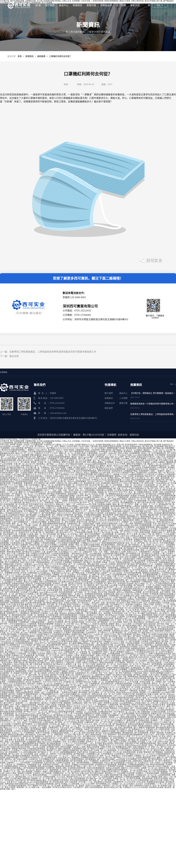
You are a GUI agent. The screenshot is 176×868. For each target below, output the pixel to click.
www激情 (125, 459)
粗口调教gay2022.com (49, 594)
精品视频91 (143, 597)
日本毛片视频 (72, 446)
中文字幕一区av (73, 624)
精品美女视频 (153, 515)
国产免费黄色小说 (133, 554)
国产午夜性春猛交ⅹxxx (65, 474)
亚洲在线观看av (91, 452)
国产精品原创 (38, 531)
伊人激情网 (157, 497)
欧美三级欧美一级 (93, 569)
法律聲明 (112, 435)
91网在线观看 (9, 715)
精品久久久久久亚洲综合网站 (56, 564)
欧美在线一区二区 (24, 629)
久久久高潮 (121, 687)
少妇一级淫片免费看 (102, 459)
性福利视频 (78, 539)
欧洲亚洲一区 (60, 624)
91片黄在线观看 (45, 515)
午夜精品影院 (147, 582)
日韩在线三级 (62, 483)
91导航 (99, 708)
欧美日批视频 (129, 775)
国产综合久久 (12, 539)
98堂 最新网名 (111, 513)
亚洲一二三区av (100, 699)
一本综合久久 (78, 594)
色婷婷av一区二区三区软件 (79, 671)
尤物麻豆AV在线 (119, 538)
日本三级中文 (42, 450)
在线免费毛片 (91, 633)
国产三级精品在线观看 (39, 648)
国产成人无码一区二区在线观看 (105, 518)
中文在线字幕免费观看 (133, 573)
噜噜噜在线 (94, 678)
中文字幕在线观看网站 (52, 518)
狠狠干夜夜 (82, 541)
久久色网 (54, 525)
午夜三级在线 (168, 459)
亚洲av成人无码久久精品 (125, 462)
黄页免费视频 (145, 531)
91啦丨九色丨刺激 (126, 524)
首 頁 (38, 5)
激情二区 (88, 496)
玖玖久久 (156, 608)
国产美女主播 (148, 446)
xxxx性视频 (120, 759)
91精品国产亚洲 (23, 554)
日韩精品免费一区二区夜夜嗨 (144, 590)
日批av (159, 459)
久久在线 (154, 529)
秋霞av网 (22, 782)
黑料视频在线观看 (36, 661)
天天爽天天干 (150, 536)
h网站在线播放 (66, 747)
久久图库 (171, 691)
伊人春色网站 (120, 534)
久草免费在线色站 (93, 573)
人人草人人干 (112, 455)
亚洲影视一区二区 (111, 557)
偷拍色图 (104, 624)
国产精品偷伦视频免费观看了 (39, 640)
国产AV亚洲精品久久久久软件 (25, 726)
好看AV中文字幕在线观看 (37, 459)
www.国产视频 (104, 473)
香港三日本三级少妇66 (38, 589)
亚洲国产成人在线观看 (85, 661)
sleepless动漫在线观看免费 (96, 464)
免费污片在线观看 (43, 733)
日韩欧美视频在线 (149, 546)
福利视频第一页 (67, 685)
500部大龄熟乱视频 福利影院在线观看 (24, 745)
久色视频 (80, 636)
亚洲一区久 (84, 448)
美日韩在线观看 (69, 659)
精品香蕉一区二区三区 (111, 508)
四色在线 (29, 583)
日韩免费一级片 (27, 601)
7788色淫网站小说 (162, 483)
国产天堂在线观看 (27, 538)
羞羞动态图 (83, 578)
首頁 (20, 56)
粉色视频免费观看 (66, 592)
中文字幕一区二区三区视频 (70, 525)
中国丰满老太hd (27, 466)
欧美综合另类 (157, 713)
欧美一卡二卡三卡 (151, 504)
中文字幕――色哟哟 (60, 501)
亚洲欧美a (164, 685)
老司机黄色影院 (131, 445)
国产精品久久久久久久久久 (35, 448)
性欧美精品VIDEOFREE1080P (148, 650)
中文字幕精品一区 (31, 511)
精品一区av (156, 670)
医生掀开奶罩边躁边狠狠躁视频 (130, 735)
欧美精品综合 (65, 701)
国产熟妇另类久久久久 (65, 532)
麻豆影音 (48, 529)
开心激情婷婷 (129, 527)
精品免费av (41, 464)
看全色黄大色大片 (55, 450)
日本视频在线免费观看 (60, 554)
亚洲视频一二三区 (42, 691)
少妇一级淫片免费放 (138, 459)
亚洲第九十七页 (9, 771)
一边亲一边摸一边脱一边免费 (63, 490)
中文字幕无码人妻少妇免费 (45, 483)
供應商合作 (106, 5)
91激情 (154, 462)
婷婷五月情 (149, 483)
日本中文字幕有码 (153, 724)
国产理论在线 (151, 494)
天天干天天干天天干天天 (118, 492)
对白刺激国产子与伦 (103, 503)
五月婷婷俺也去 (107, 754)
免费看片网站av (114, 478)
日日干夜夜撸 (46, 773)
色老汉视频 (160, 735)
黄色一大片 (170, 487)
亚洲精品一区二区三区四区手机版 (134, 771)
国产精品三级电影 (53, 520)
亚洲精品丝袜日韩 (71, 589)
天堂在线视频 (128, 561)
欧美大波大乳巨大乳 (25, 460)
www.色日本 (38, 564)
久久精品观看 (118, 638)
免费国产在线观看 (7, 678)
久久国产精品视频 (75, 668)
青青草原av (128, 452)
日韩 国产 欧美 (141, 698)
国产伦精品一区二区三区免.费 (127, 610)
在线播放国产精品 (131, 471)
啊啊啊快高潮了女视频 (116, 448)
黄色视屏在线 (16, 469)
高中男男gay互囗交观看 (115, 615)
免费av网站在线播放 (46, 766)
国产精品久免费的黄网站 (57, 494)
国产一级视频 (50, 661)
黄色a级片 (96, 603)
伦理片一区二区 (160, 726)
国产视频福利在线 (48, 539)
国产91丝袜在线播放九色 (70, 694)
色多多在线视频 (130, 640)
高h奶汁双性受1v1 (74, 604)
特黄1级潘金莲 (36, 455)
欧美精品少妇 (17, 655)
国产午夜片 (114, 648)
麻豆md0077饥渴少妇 (124, 594)
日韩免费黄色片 (145, 552)
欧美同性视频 (20, 742)
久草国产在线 (163, 538)
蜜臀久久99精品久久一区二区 (147, 520)
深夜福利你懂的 (147, 506)
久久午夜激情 (33, 717)
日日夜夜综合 (12, 488)
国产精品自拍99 (129, 661)
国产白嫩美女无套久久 (103, 474)
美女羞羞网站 (37, 698)
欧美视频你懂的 (79, 633)
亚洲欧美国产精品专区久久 (165, 446)
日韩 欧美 (94, 446)
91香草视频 (99, 457)
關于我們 (50, 5)
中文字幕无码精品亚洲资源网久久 (42, 452)
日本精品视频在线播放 (66, 496)
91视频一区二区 (163, 599)
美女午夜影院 (70, 522)
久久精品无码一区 (95, 657)
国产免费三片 (35, 513)
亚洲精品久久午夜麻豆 (14, 582)
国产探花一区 (29, 620)
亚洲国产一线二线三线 (102, 527)
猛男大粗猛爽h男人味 (13, 566)
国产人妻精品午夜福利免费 (63, 515)
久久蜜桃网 (86, 571)
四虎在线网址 (141, 599)
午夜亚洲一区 (10, 764)
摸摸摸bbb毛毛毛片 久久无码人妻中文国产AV (127, 494)
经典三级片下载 (120, 677)
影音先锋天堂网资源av (35, 476)
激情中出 (41, 457)
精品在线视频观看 (29, 705)
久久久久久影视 (110, 617)
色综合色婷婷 (118, 613)
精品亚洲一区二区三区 (137, 499)
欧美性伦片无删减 (102, 501)
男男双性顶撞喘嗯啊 (46, 624)
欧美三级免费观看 (125, 728)
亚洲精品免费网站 (96, 589)
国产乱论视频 (131, 457)
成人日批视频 (57, 562)
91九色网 (126, 480)
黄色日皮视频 (78, 513)
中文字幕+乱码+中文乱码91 (134, 510)
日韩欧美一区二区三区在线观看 (55, 627)
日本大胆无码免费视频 (165, 710)
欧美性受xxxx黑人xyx (123, 619)
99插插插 (159, 564)
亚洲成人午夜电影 (141, 594)
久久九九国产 (16, 575)
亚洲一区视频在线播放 (121, 525)
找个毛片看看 (105, 571)
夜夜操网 (150, 587)
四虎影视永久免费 (19, 666)
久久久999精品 (52, 555)
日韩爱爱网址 (33, 536)
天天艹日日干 (86, 518)
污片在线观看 (170, 534)
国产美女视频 (142, 515)
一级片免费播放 (91, 613)
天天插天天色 (14, 648)
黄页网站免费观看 (125, 487)
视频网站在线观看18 (167, 594)
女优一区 (4, 629)
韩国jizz (112, 706)
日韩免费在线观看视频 (65, 610)
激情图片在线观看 (25, 773)
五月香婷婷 (109, 606)
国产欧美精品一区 (66, 555)
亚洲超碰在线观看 (104, 525)
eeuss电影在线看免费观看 (143, 455)
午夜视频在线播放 (48, 543)
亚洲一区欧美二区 (42, 754)
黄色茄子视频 (159, 750)
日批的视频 (127, 589)
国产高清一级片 (55, 548)
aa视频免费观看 (53, 692)
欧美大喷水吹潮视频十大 (35, 606)
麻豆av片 (59, 473)
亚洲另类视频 (87, 582)
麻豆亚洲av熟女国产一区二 (109, 587)
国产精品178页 (40, 645)
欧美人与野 (112, 576)
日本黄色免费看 (100, 568)
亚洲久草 (147, 670)
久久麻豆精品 (91, 550)
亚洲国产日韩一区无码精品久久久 (60, 552)
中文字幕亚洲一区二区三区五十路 (137, 578)
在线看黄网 (5, 448)
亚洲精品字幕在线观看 (110, 536)
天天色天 (77, 706)
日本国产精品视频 (112, 481)
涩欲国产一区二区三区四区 (112, 573)
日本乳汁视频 (45, 478)
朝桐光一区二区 (26, 487)
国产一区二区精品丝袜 (16, 550)
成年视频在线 (31, 735)
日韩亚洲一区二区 (164, 503)
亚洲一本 (156, 786)
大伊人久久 (118, 696)
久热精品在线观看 (7, 692)
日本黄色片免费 (82, 485)
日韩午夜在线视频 (26, 627)
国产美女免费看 (112, 559)
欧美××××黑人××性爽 (69, 612)
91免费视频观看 (139, 619)
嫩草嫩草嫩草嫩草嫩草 (105, 476)
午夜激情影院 (157, 578)
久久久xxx (84, 506)
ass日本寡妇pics (44, 573)
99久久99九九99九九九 (89, 487)
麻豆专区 (12, 694)
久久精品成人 (48, 698)
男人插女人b (8, 501)
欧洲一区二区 (40, 466)
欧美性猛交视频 (130, 752)
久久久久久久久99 (35, 777)
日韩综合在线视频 (136, 738)
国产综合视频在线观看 (50, 678)
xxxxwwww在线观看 (34, 761)
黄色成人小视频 (148, 569)
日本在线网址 (124, 708)
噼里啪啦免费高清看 (8, 460)
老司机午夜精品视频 (110, 524)
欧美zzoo (161, 546)
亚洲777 (8, 508)
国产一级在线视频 (163, 590)
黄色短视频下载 (94, 536)
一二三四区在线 (54, 775)
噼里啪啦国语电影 (76, 499)
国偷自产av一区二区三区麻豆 (61, 691)
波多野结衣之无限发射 (39, 613)
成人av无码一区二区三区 (49, 597)
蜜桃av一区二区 (48, 485)
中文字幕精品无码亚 (78, 696)
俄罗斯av (8, 756)
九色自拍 (120, 706)
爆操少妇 (22, 492)
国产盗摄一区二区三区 (28, 596)
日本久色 (116, 503)
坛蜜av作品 (161, 457)
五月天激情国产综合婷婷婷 (134, 696)
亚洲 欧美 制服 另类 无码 (26, 457)
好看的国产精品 (153, 561)
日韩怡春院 (101, 559)
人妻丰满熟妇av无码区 (79, 554)
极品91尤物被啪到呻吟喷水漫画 (75, 719)
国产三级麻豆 (66, 708)
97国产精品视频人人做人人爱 (125, 597)
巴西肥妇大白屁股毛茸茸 (41, 554)
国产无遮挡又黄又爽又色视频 (19, 747)
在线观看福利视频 (119, 575)
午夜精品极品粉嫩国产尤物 (139, 764)
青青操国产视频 (53, 747)
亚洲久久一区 (17, 733)
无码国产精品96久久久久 (85, 445)
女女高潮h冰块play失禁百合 (69, 582)
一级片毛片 (97, 601)
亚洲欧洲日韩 (105, 761)
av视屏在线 (33, 759)
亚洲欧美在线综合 (30, 599)
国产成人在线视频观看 (131, 555)
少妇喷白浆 (45, 469)
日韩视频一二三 (13, 763)
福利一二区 (71, 504)
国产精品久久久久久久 (105, 467)
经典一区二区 (26, 738)
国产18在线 (136, 467)
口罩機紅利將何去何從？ (60, 56)
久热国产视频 (70, 601)
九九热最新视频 (37, 445)
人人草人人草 (12, 492)
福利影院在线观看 (107, 610)
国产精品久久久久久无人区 (124, 757)
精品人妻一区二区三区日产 (123, 504)
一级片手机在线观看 (154, 662)
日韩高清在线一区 (150, 761)
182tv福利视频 (15, 503)
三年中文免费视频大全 (138, 488)
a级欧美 (116, 474)
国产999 (104, 531)
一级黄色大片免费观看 (55, 622)
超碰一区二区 (42, 548)
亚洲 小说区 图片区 (42, 481)
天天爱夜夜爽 (19, 476)
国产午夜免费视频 (12, 592)
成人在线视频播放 (55, 492)
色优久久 (97, 532)
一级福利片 (31, 450)
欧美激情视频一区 (106, 678)
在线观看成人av (44, 731)
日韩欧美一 (95, 610)
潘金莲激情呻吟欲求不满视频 (31, 689)
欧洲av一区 (146, 453)
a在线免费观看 (108, 534)
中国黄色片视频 (141, 490)
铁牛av (91, 706)
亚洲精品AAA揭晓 (55, 619)
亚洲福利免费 (29, 655)
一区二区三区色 (27, 446)
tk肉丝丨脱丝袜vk (48, 471)
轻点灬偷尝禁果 (105, 613)
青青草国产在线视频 (126, 583)
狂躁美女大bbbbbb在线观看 (83, 764)
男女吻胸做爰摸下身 (129, 503)
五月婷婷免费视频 (84, 601)
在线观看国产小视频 (56, 459)
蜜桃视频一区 (22, 787)
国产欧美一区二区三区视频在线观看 (37, 575)
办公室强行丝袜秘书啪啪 (124, 490)
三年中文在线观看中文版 (122, 761)
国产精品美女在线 (155, 518)
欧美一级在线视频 (163, 478)
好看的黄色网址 (71, 459)
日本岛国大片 (96, 508)
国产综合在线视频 (105, 578)
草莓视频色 (28, 483)
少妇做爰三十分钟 (90, 604)
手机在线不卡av (18, 518)
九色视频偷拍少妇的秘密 (71, 606)
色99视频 (157, 445)
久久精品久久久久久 (123, 467)
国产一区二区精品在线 (139, 571)
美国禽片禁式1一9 (42, 460)
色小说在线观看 (127, 587)
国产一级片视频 (44, 568)
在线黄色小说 (98, 496)
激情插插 (19, 710)
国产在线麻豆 (27, 724)
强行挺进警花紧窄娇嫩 (84, 474)
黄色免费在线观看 (27, 650)
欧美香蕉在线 (141, 694)
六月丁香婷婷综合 (110, 735)
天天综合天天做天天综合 (15, 555)
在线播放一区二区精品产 (93, 539)
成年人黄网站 (60, 446)
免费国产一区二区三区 (24, 691)
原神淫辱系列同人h (120, 655)
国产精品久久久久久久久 (83, 724)
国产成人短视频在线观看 (75, 622)
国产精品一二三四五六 (56, 464)
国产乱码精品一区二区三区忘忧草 (77, 480)
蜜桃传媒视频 (146, 517)
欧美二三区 (37, 608)
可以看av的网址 (10, 654)
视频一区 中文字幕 (125, 620)
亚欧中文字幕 (114, 647)
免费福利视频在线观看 (156, 782)
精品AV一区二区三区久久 (162, 684)
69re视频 (106, 612)
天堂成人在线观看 (164, 576)
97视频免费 (32, 624)
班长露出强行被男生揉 (16, 467)
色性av (87, 473)
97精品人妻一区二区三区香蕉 (51, 536)
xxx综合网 (152, 459)
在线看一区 (103, 494)
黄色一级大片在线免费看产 (90, 534)
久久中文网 (25, 648)
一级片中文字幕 (93, 511)
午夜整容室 (94, 761)
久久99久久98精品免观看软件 (132, 474)
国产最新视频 (90, 596)
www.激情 (73, 508)
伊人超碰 (142, 633)
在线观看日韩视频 (70, 617)
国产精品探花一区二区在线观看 (136, 548)
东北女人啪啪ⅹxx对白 (144, 666)
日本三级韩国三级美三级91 (145, 481)
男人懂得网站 (170, 569)
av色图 (25, 750)
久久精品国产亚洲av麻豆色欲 (144, 624)
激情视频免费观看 (105, 488)
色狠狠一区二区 (119, 779)
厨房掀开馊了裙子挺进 (164, 480)
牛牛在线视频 (52, 466)
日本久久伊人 (144, 647)
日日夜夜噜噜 (150, 784)
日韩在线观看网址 (146, 445)
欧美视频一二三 (7, 497)
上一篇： (48, 352)
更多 (173, 384)
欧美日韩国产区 (9, 589)
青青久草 (120, 445)
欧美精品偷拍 (64, 466)
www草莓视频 (40, 494)
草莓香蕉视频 (133, 677)
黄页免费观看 (36, 729)
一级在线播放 (46, 787)
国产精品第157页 (137, 483)
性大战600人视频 (125, 455)
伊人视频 (68, 488)
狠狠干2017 (88, 634)
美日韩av (22, 459)
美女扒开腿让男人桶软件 (91, 771)
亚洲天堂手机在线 (168, 627)
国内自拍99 (121, 566)
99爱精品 (161, 462)
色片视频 (135, 525)
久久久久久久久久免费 (117, 464)
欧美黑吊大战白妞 (111, 703)
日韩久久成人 (107, 460)
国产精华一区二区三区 (16, 610)
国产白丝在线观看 (58, 467)
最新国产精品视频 (19, 749)
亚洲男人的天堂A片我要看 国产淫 (70, 557)
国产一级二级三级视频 (131, 612)
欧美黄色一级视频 (108, 717)
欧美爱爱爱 (49, 503)
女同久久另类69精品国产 (17, 640)
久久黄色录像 (74, 784)
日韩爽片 (56, 529)
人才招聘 (121, 5)
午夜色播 (22, 534)
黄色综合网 (133, 657)
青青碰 (64, 469)
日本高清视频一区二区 (153, 485)
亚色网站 (168, 589)
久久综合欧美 (19, 520)
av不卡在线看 (133, 682)
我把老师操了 (73, 494)
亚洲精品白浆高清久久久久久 (12, 478)
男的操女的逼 (81, 536)
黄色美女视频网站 (145, 726)
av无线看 (78, 715)
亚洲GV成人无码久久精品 (119, 453)
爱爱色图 (145, 508)
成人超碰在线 (45, 525)
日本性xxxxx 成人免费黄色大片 (137, 529)
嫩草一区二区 (17, 524)
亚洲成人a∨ (51, 538)
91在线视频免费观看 (160, 636)
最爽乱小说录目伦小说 (90, 756)
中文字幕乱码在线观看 (75, 464)
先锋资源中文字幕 (132, 743)
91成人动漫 (158, 452)
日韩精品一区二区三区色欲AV (64, 575)
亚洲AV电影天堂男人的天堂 (111, 626)
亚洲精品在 (46, 467)
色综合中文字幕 (152, 460)
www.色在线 (74, 503)
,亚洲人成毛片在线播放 (128, 557)
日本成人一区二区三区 (123, 606)
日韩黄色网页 (72, 524)
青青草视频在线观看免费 (22, 531)
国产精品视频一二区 (165, 481)
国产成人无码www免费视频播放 (73, 481)
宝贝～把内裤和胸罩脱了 (81, 763)
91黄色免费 (38, 664)
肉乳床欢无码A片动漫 (37, 750)
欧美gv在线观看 (93, 747)
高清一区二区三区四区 (59, 499)
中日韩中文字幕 (29, 566)
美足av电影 (109, 457)
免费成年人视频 (44, 705)
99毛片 (85, 706)
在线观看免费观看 (10, 580)
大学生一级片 (78, 488)
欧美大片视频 (47, 631)
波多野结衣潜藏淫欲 (76, 613)
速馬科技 (134, 435)
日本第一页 (163, 619)
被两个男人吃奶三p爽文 (131, 508)
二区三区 (71, 680)
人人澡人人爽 (75, 733)
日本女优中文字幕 (140, 685)
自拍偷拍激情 (102, 596)
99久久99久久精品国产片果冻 (123, 473)
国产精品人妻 (159, 448)
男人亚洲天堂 (101, 520)
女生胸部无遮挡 (66, 594)
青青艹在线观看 (43, 659)
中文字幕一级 (52, 604)
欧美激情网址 (94, 717)
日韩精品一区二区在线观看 (132, 522)
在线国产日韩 (147, 612)
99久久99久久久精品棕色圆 (138, 780)
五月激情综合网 (35, 722)
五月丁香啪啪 (33, 786)
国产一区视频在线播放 (24, 473)
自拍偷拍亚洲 (117, 471)
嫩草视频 (159, 643)
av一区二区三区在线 (50, 701)
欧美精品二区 (106, 680)
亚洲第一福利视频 (80, 638)
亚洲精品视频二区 (135, 575)
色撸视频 (16, 601)
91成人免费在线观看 (142, 532)
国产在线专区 (117, 510)
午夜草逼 (48, 476)
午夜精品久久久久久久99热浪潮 (135, 787)
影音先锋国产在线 (36, 504)
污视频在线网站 (102, 650)
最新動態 (41, 56)
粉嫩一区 (139, 504)
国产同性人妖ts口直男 (71, 518)
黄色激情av (39, 576)
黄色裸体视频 (131, 448)
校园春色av (17, 499)
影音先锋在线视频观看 (79, 780)
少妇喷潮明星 (84, 617)
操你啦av (45, 703)
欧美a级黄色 (40, 538)
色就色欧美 (171, 455)
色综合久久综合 (111, 634)
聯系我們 (109, 408)
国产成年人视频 (63, 531)
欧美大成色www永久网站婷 (152, 596)
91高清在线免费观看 (34, 603)
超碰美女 (158, 587)
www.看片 (103, 453)
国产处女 (75, 773)
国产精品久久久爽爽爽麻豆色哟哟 (24, 480)
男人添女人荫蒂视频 (53, 462)
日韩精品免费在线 (144, 492)
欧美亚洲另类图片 (88, 655)
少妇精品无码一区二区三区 (46, 620)
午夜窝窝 (158, 559)
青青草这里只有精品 (30, 510)
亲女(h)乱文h (50, 504)
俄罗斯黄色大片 (133, 517)
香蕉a (98, 655)
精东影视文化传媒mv (148, 638)
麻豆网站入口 (110, 773)
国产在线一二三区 (70, 726)
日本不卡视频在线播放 (112, 661)
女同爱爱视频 (38, 763)
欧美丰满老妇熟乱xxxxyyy (125, 515)
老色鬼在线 (159, 569)
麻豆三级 (153, 708)
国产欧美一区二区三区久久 (148, 543)
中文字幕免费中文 (32, 501)
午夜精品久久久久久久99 (91, 543)
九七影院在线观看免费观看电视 (58, 457)
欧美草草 (69, 766)
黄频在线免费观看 (31, 478)
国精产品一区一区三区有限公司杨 (72, 453)
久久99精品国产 (69, 745)
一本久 (91, 743)
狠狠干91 (125, 768)
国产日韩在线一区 (136, 545)
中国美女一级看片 (41, 771)
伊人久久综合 (92, 631)
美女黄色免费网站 (64, 471)
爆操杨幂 (170, 462)
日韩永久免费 (149, 604)
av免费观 (67, 647)
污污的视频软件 (90, 698)
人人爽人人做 (60, 578)
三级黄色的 (28, 564)
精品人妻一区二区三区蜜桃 (16, 546)
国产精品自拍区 (13, 585)
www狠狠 (16, 446)
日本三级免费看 (17, 448)
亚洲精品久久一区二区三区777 (105, 497)
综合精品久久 (5, 750)
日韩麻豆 (66, 566)
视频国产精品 (45, 511)
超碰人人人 (171, 471)
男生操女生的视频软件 (68, 687)
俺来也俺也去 (139, 622)
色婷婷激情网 (26, 585)
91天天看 (41, 566)
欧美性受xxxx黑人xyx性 (32, 499)
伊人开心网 (118, 752)
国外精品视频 (21, 777)
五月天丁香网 (27, 506)
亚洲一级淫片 (48, 578)
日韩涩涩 (79, 473)
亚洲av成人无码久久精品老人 (13, 525)
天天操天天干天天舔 (49, 612)
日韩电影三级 (86, 654)
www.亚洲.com (64, 757)
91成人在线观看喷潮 (144, 722)
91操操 (69, 467)
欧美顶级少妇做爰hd (134, 604)
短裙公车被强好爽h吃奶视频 (160, 654)
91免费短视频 (108, 554)
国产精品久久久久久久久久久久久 (27, 685)
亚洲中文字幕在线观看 (61, 561)
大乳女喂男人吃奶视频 (36, 654)
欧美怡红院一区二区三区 (106, 664)
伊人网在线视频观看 (75, 517)
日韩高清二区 (93, 599)
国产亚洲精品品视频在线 (166, 536)
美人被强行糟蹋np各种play (80, 643)
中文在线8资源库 (50, 608)
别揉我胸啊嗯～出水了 (139, 466)
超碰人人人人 (67, 724)
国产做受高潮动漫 (54, 743)
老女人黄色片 (167, 736)
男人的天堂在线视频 (9, 459)
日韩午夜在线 (100, 770)
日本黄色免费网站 (77, 759)
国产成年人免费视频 (20, 545)
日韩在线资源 (35, 545)
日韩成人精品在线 (59, 680)
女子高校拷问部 (52, 615)
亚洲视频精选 (24, 587)
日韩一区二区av (130, 613)
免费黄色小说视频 (108, 608)
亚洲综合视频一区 (71, 590)
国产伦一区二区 (46, 587)
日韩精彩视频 (9, 564)
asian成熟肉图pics (129, 654)
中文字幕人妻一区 (33, 467)
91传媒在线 (58, 631)
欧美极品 (119, 777)
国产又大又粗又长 (139, 478)
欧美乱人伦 (74, 460)
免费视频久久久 (61, 503)
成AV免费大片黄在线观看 (122, 675)
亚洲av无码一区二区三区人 (59, 756)
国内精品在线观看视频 (21, 756)
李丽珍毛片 (168, 518)
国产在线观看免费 (146, 566)
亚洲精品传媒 (59, 601)
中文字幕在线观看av (71, 506)
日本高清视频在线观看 (31, 469)
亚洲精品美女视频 (105, 712)
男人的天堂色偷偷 (88, 559)
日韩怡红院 (138, 487)
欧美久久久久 (101, 529)
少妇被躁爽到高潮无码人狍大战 (19, 682)
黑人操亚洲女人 (84, 603)
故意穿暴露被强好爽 (68, 752)
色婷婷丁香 (89, 729)
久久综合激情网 (40, 604)
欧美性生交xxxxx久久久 (113, 539)
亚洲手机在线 (144, 657)
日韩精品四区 (118, 527)
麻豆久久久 (162, 626)
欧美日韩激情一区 (94, 541)
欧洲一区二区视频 (134, 687)
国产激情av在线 (78, 573)
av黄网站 (136, 506)
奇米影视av (138, 541)
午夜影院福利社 (11, 701)
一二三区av (121, 627)
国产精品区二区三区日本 (123, 450)
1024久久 (157, 722)
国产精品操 (84, 678)
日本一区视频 (128, 476)
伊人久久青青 (132, 534)
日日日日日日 (89, 476)
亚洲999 (165, 575)
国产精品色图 (79, 754)
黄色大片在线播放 (69, 520)
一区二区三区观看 (38, 747)
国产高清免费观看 (155, 499)
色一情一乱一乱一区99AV (78, 608)
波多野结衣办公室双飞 (121, 631)
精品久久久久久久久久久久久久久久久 (118, 541)
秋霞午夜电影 (106, 450)
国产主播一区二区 (86, 459)
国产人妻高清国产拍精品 (118, 499)
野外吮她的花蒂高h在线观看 (110, 446)
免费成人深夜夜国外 (90, 662)
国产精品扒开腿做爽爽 (154, 589)
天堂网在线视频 (60, 569)
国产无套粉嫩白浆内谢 (45, 647)
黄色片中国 (161, 715)
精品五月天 (116, 546)
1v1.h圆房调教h (57, 657)
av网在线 (80, 504)
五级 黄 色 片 (12, 782)
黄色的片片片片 (42, 770)
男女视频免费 (108, 515)
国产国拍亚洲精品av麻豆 (53, 603)
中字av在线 (63, 654)
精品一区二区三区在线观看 (46, 534)
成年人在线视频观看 (60, 497)
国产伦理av (37, 738)
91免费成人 (17, 750)
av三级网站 (160, 474)
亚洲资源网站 (50, 531)
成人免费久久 (158, 534)
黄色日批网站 (62, 668)
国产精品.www (87, 612)
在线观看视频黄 (146, 525)
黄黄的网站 (67, 629)
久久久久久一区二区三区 (37, 666)
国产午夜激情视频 (77, 452)
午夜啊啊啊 (171, 715)
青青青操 (151, 599)
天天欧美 (145, 641)
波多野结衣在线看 (128, 710)
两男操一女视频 (37, 462)
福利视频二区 (66, 729)
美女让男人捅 (150, 689)
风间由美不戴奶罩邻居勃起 (165, 513)
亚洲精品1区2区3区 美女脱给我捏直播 (107, 480)
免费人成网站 (9, 706)
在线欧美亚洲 (63, 508)
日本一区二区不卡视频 (87, 664)
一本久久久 (157, 511)
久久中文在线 (69, 473)
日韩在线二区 (106, 638)
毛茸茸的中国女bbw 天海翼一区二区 (90, 682)
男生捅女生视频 (80, 467)
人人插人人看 (38, 487)
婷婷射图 (112, 592)
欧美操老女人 (155, 469)
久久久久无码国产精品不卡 (88, 626)
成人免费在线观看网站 (62, 510)
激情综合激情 (132, 721)
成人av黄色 (120, 457)
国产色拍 (161, 624)
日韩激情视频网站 (165, 494)
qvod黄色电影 (152, 510)
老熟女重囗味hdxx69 (21, 508)
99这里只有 (161, 680)
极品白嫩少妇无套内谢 (96, 455)
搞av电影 (24, 728)
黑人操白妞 (25, 462)
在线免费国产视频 (79, 749)
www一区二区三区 (57, 710)
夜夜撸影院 (25, 613)
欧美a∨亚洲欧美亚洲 (157, 745)
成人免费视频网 (110, 750)
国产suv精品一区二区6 (144, 583)
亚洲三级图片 (123, 513)
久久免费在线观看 (125, 685)
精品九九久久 (81, 511)
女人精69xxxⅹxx (105, 633)
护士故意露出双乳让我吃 (30, 471)
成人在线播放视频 (95, 652)
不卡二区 (38, 627)
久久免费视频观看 (148, 680)
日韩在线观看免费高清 (68, 478)
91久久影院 (127, 624)
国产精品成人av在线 (34, 518)
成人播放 (141, 613)
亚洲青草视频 (132, 566)
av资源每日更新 (125, 518)
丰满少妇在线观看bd (32, 485)
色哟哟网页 (78, 562)
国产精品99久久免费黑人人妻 (34, 552)
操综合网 (74, 587)
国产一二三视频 (112, 666)
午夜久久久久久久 (12, 650)
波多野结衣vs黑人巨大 (73, 736)
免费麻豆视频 (157, 532)
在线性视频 (31, 659)
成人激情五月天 (110, 583)
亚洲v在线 (11, 657)
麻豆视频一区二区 (160, 552)
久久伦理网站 (96, 517)
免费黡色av (49, 689)
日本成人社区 (70, 661)
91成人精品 (17, 474)
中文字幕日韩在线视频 (55, 636)
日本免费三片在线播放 (29, 592)
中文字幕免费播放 (167, 543)
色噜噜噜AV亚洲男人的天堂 (16, 573)
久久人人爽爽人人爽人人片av (41, 569)
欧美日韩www (150, 522)
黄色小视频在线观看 (64, 539)
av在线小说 (55, 481)
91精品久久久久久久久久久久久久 (103, 685)
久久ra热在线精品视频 (28, 752)
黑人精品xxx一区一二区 (44, 446)
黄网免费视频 (22, 589)
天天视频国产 (72, 568)
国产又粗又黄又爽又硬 (147, 503)
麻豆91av (120, 592)
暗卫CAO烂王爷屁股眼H (10, 527)
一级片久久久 (152, 619)
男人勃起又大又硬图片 (96, 749)
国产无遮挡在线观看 (15, 511)
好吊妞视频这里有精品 (61, 634)
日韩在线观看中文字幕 (104, 645)
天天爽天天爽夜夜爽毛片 (82, 647)
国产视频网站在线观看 (9, 612)
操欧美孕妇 (40, 736)
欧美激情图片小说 (133, 701)
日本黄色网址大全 (17, 543)
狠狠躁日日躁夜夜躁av (143, 452)
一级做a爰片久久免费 (117, 552)
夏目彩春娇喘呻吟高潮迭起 (121, 506)
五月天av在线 (91, 622)
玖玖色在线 (19, 497)
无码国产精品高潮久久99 (106, 445)
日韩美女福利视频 (19, 578)
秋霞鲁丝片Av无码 (127, 666)
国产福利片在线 (44, 662)
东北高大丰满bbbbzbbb (132, 446)
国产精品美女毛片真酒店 (44, 473)
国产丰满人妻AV (45, 497)
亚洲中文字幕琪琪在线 (86, 520)
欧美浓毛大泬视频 (142, 719)
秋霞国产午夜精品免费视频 (27, 694)
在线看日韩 (51, 768)
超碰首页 (60, 661)
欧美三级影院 (86, 721)
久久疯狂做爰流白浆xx (54, 487)
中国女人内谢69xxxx (48, 508)
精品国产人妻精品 (33, 543)
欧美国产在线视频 (56, 488)
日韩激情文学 (118, 782)
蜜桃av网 (8, 606)
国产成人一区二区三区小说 (157, 696)
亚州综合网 (31, 488)
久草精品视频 (116, 612)
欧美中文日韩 (82, 522)
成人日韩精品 (51, 496)
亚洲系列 (87, 701)
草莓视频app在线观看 (143, 524)
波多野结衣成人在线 (92, 483)
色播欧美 (55, 731)
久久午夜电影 (51, 550)
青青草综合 (73, 501)
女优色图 (62, 604)
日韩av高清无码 (155, 490)
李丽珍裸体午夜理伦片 (59, 460)
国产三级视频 (170, 640)
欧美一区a (79, 490)
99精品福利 (11, 490)
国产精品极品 (31, 662)
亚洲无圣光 (72, 666)
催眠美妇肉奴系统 (67, 731)
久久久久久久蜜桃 (16, 485)
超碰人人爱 (114, 673)
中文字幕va (106, 655)
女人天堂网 (12, 561)
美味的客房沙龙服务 (103, 675)
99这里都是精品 (46, 510)
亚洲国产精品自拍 (110, 708)
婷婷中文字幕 (50, 699)
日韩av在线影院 (31, 497)
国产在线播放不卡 (118, 721)
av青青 (130, 460)
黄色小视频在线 (150, 626)
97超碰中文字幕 (56, 703)
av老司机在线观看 (145, 640)
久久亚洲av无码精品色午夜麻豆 (13, 515)
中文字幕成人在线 (166, 460)
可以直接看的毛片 (138, 562)
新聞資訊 (77, 5)
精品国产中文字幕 (58, 675)
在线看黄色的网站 (149, 467)
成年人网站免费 (71, 782)
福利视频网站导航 (17, 603)
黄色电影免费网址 (46, 629)
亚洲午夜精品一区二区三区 (76, 546)
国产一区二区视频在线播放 (38, 546)
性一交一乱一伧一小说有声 (163, 517)
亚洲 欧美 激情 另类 (55, 590)
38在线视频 (140, 527)
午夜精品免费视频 (21, 668)
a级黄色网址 (137, 761)
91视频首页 (16, 724)
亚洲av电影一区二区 (45, 735)
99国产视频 (96, 671)
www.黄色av (102, 499)
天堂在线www (50, 557)
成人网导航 (96, 580)
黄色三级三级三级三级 (153, 541)
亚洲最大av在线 (96, 752)
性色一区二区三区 (29, 571)
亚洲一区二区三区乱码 (134, 485)
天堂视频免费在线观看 (131, 550)
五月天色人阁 (159, 640)
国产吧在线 (13, 587)
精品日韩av (83, 478)
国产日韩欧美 (78, 729)
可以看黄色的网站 (95, 546)
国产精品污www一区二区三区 (36, 712)
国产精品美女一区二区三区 (23, 494)
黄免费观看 (150, 527)
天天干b (73, 466)
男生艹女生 (103, 673)
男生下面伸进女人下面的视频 (63, 662)
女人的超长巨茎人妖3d (124, 678)
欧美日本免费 (5, 524)
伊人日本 (152, 771)
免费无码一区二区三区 (136, 662)
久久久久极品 (68, 445)
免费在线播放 (120, 554)
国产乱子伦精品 (61, 784)
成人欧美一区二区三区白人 (122, 532)
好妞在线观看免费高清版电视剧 (100, 696)
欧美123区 (70, 675)
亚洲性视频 (153, 473)
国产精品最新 (32, 515)
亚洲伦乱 (19, 564)
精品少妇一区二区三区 (24, 453)
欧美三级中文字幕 (27, 562)
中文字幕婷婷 (160, 455)
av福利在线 (35, 508)
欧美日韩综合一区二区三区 (14, 687)
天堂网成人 (107, 786)
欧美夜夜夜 (41, 719)
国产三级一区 (168, 485)
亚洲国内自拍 (142, 473)
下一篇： (9, 356)
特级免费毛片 (12, 670)
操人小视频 (14, 689)
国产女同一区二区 (87, 503)
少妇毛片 (22, 488)
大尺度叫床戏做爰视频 (157, 717)
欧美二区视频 (131, 576)
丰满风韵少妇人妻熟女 (53, 445)
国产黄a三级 (13, 638)
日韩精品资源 (123, 497)
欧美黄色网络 (5, 518)
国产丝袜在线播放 (35, 578)
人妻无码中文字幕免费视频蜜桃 (13, 450)
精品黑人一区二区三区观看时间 (160, 464)
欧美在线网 (119, 743)
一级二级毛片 (134, 655)
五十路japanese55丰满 (35, 550)
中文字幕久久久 (119, 460)
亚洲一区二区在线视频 (88, 587)
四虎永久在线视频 (143, 462)
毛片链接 (141, 742)
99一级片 (151, 478)
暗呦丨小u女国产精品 (149, 550)
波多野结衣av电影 (58, 568)
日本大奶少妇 (140, 587)
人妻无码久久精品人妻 (72, 492)
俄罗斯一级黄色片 (73, 571)
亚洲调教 (95, 571)
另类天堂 (23, 766)
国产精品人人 (86, 624)
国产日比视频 (72, 578)
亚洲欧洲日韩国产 (7, 473)
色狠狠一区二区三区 (45, 684)
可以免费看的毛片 (13, 645)
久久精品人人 (83, 710)
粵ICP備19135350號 (93, 435)
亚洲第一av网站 (32, 525)
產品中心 (64, 5)
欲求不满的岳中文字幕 (116, 582)
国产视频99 (126, 478)
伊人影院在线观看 (33, 740)
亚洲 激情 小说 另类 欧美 (15, 740)
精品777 (55, 478)
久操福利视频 (148, 559)
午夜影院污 (163, 529)
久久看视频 (89, 501)
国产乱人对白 (77, 701)
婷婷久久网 (41, 590)
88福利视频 (169, 749)
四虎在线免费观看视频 (68, 615)
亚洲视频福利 (52, 541)
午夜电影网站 (24, 634)
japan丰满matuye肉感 (9, 487)
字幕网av (53, 571)
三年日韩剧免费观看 (168, 496)
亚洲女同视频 (139, 460)
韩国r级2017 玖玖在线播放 (122, 756)
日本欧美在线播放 (104, 504)
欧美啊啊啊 (169, 448)
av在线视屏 (95, 450)
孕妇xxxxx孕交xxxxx (95, 481)
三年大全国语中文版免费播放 (68, 543)
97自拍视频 (63, 545)
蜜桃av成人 (61, 504)
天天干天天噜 (50, 610)
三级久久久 (82, 466)
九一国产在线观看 (133, 641)
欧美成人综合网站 (132, 531)
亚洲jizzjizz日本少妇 (36, 496)
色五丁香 (96, 460)
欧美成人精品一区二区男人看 (147, 703)
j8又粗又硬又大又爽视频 (94, 513)
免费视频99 (47, 638)
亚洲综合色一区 (61, 698)
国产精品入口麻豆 (140, 634)
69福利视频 (32, 573)
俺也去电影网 (129, 520)
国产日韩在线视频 (28, 517)
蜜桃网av (118, 476)
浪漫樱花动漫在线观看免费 (74, 631)
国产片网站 (131, 715)
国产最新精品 (86, 648)
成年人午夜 (11, 554)
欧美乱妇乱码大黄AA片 (146, 457)
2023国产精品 (120, 645)
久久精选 (157, 557)
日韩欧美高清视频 (38, 622)
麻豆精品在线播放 (80, 657)
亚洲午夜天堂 (49, 763)
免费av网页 (55, 469)
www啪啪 (136, 569)
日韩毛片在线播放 (12, 617)
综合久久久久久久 (14, 455)
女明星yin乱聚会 (137, 536)
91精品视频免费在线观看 (100, 506)
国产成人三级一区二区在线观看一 (111, 485)
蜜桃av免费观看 (105, 599)
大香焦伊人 (62, 608)
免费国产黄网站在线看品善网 (63, 511)
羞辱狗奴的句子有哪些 (120, 571)
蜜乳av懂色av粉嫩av (95, 462)
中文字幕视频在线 (159, 453)
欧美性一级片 (40, 692)
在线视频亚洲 (170, 492)
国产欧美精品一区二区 (43, 601)
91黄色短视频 (92, 453)
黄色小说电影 (142, 715)
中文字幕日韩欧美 (65, 754)
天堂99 (162, 487)
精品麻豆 (63, 613)
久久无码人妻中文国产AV (74, 735)
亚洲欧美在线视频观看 (94, 594)
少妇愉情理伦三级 (44, 517)
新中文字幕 (103, 592)
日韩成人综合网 (169, 497)
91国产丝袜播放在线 (20, 522)
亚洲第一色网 (158, 492)
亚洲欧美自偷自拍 (7, 481)
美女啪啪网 (83, 692)
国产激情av (62, 534)
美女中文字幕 (81, 462)
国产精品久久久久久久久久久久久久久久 (63, 448)
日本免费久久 (142, 654)
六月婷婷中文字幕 (89, 525)
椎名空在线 (19, 501)
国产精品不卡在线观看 (92, 562)
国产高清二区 (45, 501)
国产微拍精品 (125, 705)
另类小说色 (5, 445)
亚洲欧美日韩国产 (83, 580)
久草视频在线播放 (12, 471)
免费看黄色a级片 (82, 610)
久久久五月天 (166, 622)
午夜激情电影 (17, 483)
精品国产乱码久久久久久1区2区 (35, 619)
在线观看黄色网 (63, 759)
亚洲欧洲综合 (166, 555)
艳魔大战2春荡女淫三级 (35, 555)
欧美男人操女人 (11, 568)
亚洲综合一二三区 (162, 604)
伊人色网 (22, 539)
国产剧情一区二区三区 (101, 721)
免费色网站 (9, 784)
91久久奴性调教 (61, 585)
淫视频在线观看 (49, 777)
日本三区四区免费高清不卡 (85, 538)
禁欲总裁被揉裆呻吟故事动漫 (143, 480)
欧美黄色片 (37, 682)
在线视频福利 (90, 490)
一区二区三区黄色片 (98, 448)
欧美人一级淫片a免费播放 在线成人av (141, 538)
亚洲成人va (108, 677)
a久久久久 (4, 503)
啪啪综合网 (131, 650)
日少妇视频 (23, 452)
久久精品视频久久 (71, 487)
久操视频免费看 (153, 617)
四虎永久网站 (82, 576)
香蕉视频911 (8, 664)
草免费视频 (171, 457)
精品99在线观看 (126, 481)
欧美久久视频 (26, 617)
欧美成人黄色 (62, 768)
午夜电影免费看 (140, 501)
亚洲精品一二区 (25, 670)
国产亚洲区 (106, 532)
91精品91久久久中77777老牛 (46, 453)
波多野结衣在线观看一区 (65, 485)
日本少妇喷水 (154, 675)
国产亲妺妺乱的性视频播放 (34, 768)
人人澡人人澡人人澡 (55, 480)
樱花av (65, 645)
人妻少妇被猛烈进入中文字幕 (109, 550)
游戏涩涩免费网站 (24, 490)
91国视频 (42, 480)
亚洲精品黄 (154, 594)
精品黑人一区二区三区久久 (154, 450)
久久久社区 (61, 777)
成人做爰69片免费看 (125, 731)
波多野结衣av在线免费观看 (141, 497)
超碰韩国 (94, 473)
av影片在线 (125, 536)
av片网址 (17, 731)
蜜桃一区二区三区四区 (163, 568)
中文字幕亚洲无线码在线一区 (146, 652)
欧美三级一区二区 (111, 689)
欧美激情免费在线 (115, 520)
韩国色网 (72, 596)
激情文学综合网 (68, 462)
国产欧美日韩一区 (14, 506)
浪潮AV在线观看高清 (136, 724)
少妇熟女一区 (163, 708)
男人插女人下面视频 (43, 680)
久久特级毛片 (145, 664)
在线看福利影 (135, 453)
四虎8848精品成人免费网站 (72, 529)
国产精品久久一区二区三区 (48, 752)
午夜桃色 (71, 469)
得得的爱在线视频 (14, 552)
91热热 (149, 608)
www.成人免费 (90, 504)
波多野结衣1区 (161, 506)
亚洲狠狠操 (109, 462)
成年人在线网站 (67, 655)
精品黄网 (26, 455)
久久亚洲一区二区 (17, 761)
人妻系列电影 (84, 508)
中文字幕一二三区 (86, 782)
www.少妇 (83, 620)
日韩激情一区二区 (19, 659)
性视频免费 (103, 452)
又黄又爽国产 (5, 494)
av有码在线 (5, 596)
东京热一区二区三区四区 (35, 520)
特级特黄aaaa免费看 (105, 490)
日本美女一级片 (62, 452)
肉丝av (164, 650)
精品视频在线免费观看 (24, 576)
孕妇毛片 (66, 587)
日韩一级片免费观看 (25, 771)
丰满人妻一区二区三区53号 (25, 464)
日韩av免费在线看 (55, 589)
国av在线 (93, 485)
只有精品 (170, 525)
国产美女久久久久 (105, 597)
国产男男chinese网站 (158, 571)
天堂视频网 (90, 636)
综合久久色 (111, 566)
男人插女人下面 (145, 534)
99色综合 (52, 673)
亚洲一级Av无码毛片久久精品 (164, 524)
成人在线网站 (147, 701)
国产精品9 (79, 515)
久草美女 (82, 615)
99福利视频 (162, 467)
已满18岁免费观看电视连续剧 (162, 629)
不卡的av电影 (152, 562)
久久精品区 (138, 450)
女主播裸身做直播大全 (152, 575)
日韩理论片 (40, 636)
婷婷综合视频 (94, 638)
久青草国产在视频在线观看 (30, 612)
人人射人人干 (68, 743)
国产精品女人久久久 (107, 687)
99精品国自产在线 (34, 764)
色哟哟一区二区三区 (148, 610)
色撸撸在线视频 (140, 539)
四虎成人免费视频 (58, 705)
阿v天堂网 (91, 467)
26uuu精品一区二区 (63, 455)
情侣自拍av (53, 712)
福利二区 (152, 659)
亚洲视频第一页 (6, 673)
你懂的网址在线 (91, 488)
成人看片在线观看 (134, 779)
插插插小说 (102, 492)
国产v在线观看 (140, 561)
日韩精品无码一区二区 (128, 568)
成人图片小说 (100, 590)
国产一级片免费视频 (91, 775)
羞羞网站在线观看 (109, 731)
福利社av (57, 587)
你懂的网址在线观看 (54, 506)
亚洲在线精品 (21, 717)
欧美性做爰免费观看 (67, 712)
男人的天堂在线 (22, 504)
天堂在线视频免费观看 (19, 569)
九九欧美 (30, 534)
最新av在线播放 (162, 527)
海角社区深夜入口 (14, 510)
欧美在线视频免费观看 (67, 576)
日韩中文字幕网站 (79, 455)
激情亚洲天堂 (29, 736)
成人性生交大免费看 (49, 545)
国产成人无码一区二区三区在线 (160, 488)
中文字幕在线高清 (116, 452)
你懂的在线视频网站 (65, 538)
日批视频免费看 (77, 561)
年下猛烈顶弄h (32, 675)
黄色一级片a (23, 561)
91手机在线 (149, 474)
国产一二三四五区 (8, 457)
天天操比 (107, 546)
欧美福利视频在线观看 (105, 619)
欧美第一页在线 (23, 445)
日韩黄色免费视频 (82, 450)
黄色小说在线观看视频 (48, 582)
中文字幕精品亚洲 (43, 650)
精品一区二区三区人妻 (33, 524)
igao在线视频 (5, 446)
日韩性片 (63, 740)
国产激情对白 (78, 510)
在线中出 (96, 624)
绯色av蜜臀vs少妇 (76, 483)
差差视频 (52, 668)
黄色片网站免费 (88, 733)
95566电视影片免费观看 (157, 698)
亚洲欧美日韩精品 (162, 645)
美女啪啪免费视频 (57, 546)
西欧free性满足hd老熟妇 (142, 705)
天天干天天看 (5, 536)
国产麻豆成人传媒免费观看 (57, 596)
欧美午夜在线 (19, 662)
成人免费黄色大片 (136, 729)
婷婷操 (13, 445)
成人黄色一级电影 (81, 685)
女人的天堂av (73, 534)
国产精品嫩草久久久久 (145, 564)
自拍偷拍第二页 (148, 687)
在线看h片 (140, 773)
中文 (160, 5)
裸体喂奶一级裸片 (72, 559)
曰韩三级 (171, 726)
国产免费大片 (92, 740)
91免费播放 (123, 670)
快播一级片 (11, 789)
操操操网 (142, 617)
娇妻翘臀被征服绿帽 (15, 620)
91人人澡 (59, 647)
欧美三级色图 (90, 499)
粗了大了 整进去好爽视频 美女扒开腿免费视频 (108, 469)
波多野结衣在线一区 (56, 522)
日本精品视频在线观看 (43, 583)
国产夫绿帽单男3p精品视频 (95, 668)
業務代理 (91, 5)
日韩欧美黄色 (113, 568)
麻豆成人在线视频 (75, 583)
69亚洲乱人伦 (131, 763)
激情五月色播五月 (31, 652)
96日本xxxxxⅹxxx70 (27, 713)
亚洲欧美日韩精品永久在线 (137, 469)
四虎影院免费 (9, 559)
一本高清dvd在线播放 (38, 522)
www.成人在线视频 (108, 564)
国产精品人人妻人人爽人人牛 (35, 696)
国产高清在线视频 (127, 719)
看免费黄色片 (97, 677)
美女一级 (162, 473)
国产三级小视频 (102, 585)
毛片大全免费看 (85, 460)
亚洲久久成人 (149, 735)
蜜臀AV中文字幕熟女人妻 (136, 464)
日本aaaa (137, 615)
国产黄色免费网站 (49, 513)
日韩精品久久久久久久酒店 (114, 641)
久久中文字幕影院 (10, 452)
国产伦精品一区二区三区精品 (122, 501)
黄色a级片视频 (93, 564)
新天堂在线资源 (152, 496)
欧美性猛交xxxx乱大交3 (61, 573)
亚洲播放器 (35, 587)
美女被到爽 (170, 597)
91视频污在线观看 (90, 492)
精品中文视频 (48, 455)
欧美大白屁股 (153, 694)
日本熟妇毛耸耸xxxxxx (141, 749)
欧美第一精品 (74, 545)
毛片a (81, 501)
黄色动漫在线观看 (145, 448)
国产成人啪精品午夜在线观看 (111, 548)
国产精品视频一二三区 (143, 585)
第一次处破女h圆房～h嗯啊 (90, 524)
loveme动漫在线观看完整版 (148, 671)
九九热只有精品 (51, 576)
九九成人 (7, 575)
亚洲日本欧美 (69, 450)
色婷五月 (148, 786)
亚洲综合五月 (167, 445)
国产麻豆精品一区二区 (76, 569)
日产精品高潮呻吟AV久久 (37, 492)
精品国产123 (15, 548)
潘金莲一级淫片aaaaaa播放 (82, 457)
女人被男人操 (34, 787)
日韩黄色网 (138, 606)
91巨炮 (87, 517)
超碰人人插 (9, 742)
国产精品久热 (104, 740)
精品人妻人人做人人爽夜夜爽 (114, 517)
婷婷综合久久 (71, 626)
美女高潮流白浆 (107, 684)
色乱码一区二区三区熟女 (68, 620)
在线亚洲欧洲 (59, 476)
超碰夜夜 (32, 719)
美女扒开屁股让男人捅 (23, 664)
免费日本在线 (95, 608)
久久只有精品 (27, 645)
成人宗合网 (147, 736)
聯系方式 (135, 5)
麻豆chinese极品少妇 (117, 736)
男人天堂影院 (116, 555)
